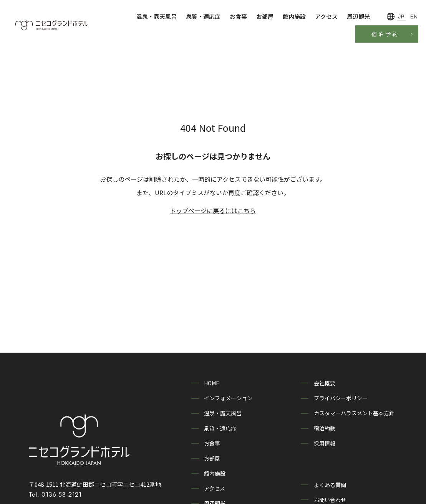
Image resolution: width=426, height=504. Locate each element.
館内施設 (294, 16)
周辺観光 (358, 16)
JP (401, 17)
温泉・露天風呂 (157, 16)
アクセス (326, 16)
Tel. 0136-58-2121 (55, 477)
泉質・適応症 (203, 16)
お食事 (238, 16)
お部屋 (265, 16)
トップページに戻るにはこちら (213, 211)
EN (414, 17)
